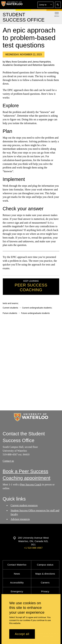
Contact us (8, 461)
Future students (10, 313)
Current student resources (24, 505)
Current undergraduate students (37, 308)
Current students (10, 308)
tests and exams (10, 303)
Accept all (22, 634)
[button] (45, 5)
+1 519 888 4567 (33, 548)
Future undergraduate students (35, 313)
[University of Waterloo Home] (12, 5)
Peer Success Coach (31, 485)
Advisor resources (20, 519)
